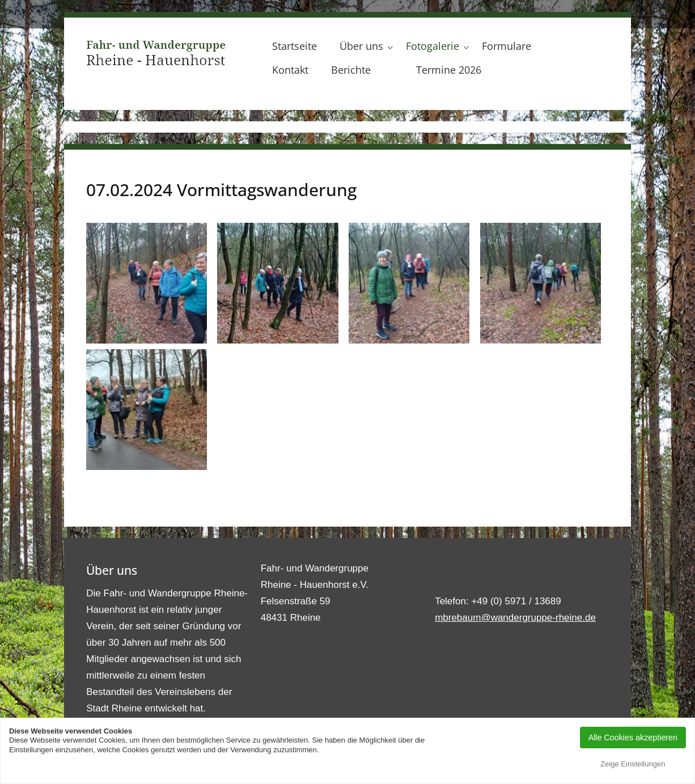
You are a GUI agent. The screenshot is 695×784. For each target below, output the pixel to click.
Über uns (361, 46)
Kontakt (290, 70)
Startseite (294, 46)
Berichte (351, 70)
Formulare (507, 46)
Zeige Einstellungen (633, 764)
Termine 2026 (449, 70)
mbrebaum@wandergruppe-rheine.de (515, 618)
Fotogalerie (433, 46)
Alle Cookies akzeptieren (633, 738)
